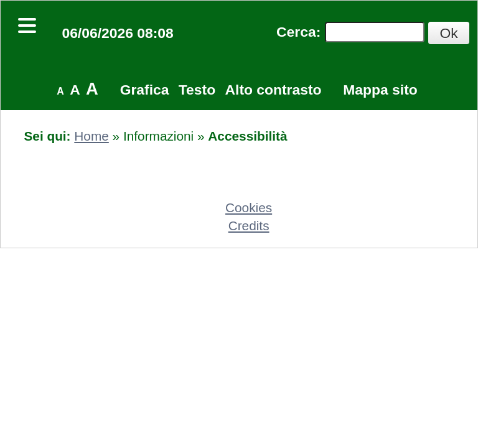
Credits (249, 226)
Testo (197, 90)
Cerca (296, 32)
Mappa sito (380, 90)
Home (91, 136)
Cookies (249, 208)
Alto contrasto (274, 90)
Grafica (145, 90)
